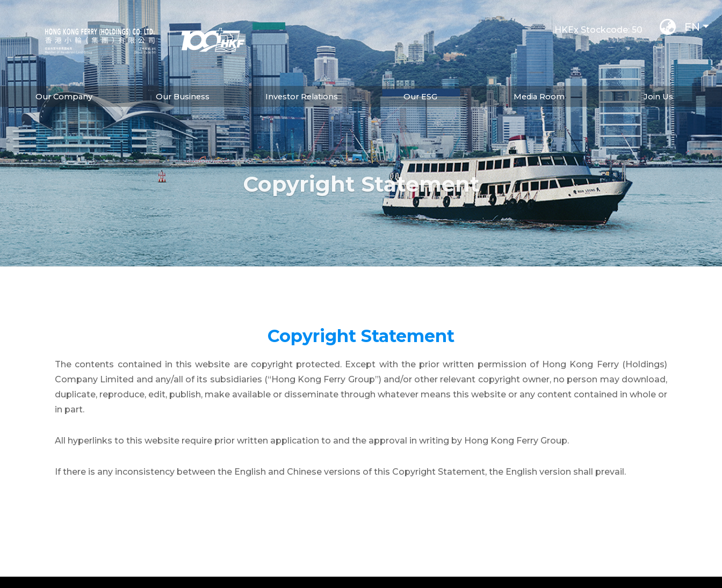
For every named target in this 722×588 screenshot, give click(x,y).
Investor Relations (302, 97)
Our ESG (420, 97)
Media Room (539, 97)
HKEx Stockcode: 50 (598, 30)
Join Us (658, 97)
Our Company (64, 97)
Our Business (183, 97)
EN (692, 27)
